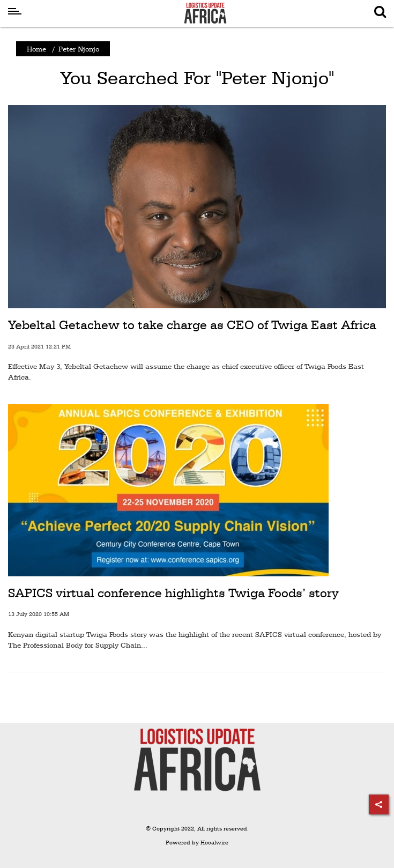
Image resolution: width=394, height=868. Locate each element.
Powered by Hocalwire (197, 843)
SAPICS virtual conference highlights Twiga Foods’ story (173, 593)
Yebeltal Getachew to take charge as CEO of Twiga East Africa (192, 325)
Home (36, 49)
